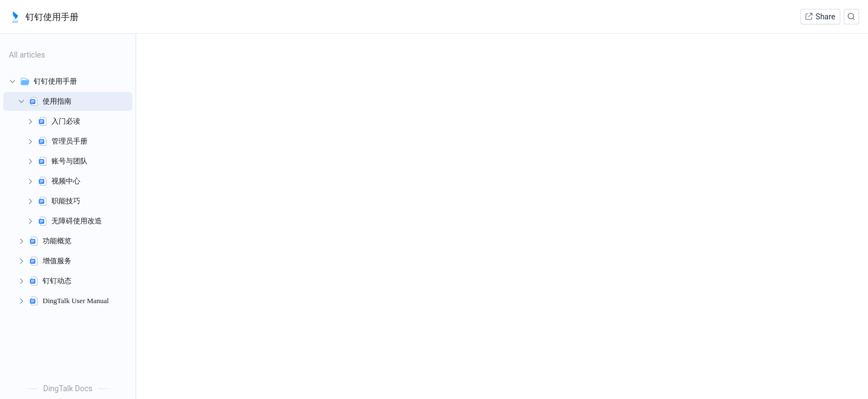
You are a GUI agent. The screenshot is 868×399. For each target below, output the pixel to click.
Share (820, 17)
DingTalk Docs (68, 388)
